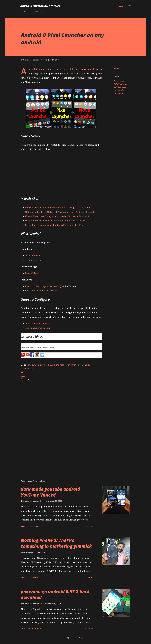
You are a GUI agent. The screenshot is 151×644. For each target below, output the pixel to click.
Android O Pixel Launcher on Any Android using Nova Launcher (58, 207)
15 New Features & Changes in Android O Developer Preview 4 (57, 216)
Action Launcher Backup (38, 328)
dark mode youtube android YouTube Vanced (50, 492)
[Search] (120, 6)
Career (23, 12)
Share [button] (116, 68)
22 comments (33, 526)
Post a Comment (35, 629)
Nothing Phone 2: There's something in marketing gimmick (56, 543)
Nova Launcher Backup (37, 323)
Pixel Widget (32, 273)
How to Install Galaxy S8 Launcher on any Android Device (55, 221)
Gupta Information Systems (40, 6)
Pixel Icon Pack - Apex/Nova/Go (42, 286)
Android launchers (120, 84)
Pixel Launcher (119, 93)
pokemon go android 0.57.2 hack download (55, 594)
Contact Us (36, 12)
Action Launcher (34, 260)
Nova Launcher (33, 256)
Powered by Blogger (76, 638)
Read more (89, 526)
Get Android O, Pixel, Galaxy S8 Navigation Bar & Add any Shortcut (60, 212)
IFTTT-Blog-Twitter (120, 87)
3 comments (33, 577)
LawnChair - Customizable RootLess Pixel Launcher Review (56, 225)
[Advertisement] (58, 453)
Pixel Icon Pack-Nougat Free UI (41, 291)
